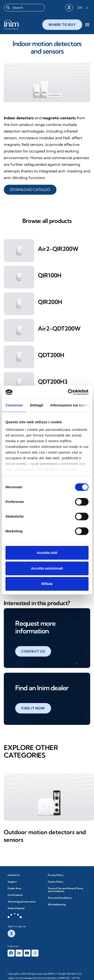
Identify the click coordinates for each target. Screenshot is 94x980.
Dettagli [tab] (37, 405)
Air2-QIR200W (58, 249)
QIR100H (50, 275)
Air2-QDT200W (59, 328)
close (56, 26)
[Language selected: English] (83, 8)
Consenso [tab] (14, 405)
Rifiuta (47, 584)
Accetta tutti (47, 553)
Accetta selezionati (47, 568)
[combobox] (24, 8)
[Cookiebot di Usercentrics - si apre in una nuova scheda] (68, 392)
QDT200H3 (53, 382)
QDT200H (51, 355)
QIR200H (50, 302)
